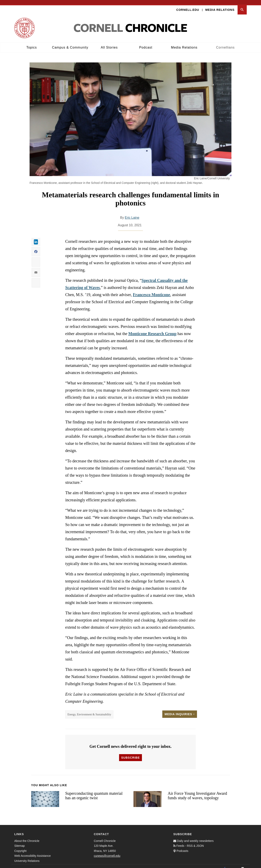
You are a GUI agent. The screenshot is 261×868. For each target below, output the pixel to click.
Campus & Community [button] (70, 43)
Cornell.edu (188, 5)
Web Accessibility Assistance (33, 851)
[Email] (243, 864)
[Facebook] (225, 864)
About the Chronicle (27, 836)
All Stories (109, 43)
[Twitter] (234, 864)
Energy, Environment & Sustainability (89, 710)
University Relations (27, 856)
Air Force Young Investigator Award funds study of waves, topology (197, 791)
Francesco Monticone (151, 290)
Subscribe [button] (130, 753)
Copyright (20, 846)
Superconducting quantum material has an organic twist (94, 791)
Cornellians (225, 43)
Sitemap (19, 841)
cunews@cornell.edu (107, 851)
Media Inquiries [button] (180, 710)
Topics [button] (32, 43)
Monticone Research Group (152, 329)
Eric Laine (132, 213)
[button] (242, 5)
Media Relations (220, 5)
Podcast (146, 43)
